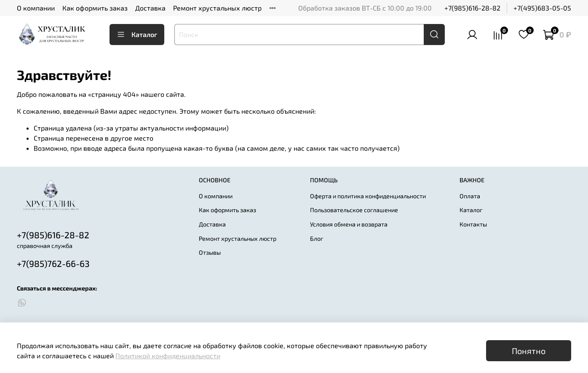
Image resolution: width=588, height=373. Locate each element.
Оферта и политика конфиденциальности (368, 196)
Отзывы (210, 252)
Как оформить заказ (95, 8)
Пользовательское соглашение (354, 210)
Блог (317, 238)
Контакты (473, 224)
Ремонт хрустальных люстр (217, 8)
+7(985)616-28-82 (472, 8)
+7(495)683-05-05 (542, 8)
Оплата (470, 196)
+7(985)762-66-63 (53, 263)
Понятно (529, 351)
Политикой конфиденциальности (168, 356)
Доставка (150, 8)
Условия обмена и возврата (349, 224)
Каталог (137, 35)
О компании (36, 8)
